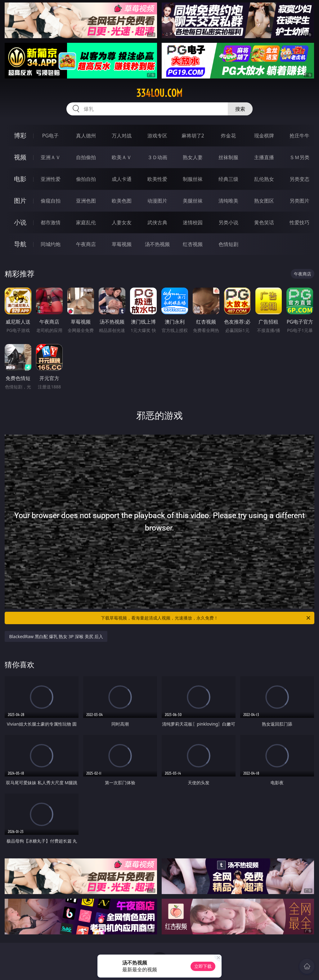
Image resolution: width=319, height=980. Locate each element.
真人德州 (86, 136)
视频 (20, 157)
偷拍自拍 (86, 179)
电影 (20, 179)
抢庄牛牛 (299, 136)
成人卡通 (122, 179)
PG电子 (50, 136)
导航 (20, 244)
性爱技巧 (299, 222)
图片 (20, 201)
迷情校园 (193, 222)
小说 (20, 222)
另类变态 (299, 179)
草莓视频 (122, 244)
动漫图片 (157, 201)
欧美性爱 (157, 179)
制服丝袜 (193, 179)
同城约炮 (51, 244)
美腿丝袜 (193, 201)
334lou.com (159, 93)
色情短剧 (228, 244)
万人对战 (122, 136)
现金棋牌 (264, 136)
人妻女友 (122, 222)
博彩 (20, 135)
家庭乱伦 (86, 222)
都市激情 (51, 222)
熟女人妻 (193, 157)
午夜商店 (86, 244)
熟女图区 (264, 201)
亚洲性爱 (51, 179)
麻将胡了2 (193, 136)
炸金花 (228, 136)
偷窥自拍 (51, 201)
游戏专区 (157, 136)
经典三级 (228, 179)
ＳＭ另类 (299, 157)
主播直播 (264, 157)
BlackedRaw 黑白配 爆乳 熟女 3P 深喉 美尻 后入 (56, 636)
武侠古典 (157, 222)
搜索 (240, 109)
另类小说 (228, 222)
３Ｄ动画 (157, 157)
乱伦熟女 (264, 179)
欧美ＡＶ (122, 157)
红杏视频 (193, 244)
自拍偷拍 (86, 157)
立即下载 (203, 966)
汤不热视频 (157, 244)
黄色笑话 (264, 222)
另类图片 (299, 201)
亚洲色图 (86, 201)
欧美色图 (122, 201)
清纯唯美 (228, 201)
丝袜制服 (228, 157)
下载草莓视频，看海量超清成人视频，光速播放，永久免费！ (206, 618)
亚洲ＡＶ (51, 157)
